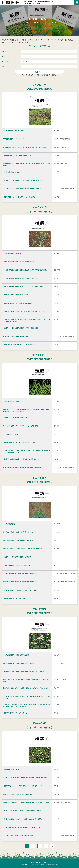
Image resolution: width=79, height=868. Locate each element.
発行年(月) (5, 61)
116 (46, 846)
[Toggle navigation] (77, 2)
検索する (39, 72)
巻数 (3, 66)
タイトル (4, 52)
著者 (3, 57)
